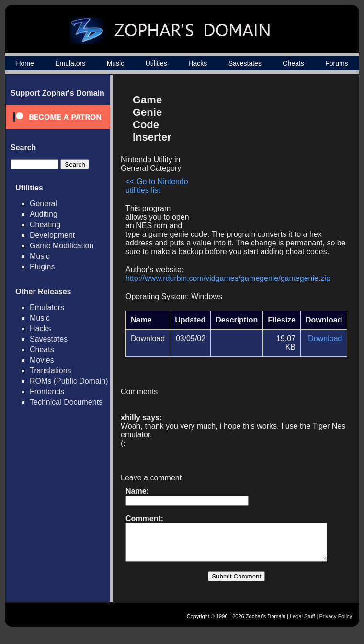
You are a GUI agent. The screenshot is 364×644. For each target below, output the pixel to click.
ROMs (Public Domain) (69, 381)
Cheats (293, 63)
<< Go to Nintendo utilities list (157, 173)
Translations (51, 371)
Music (116, 63)
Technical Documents (66, 402)
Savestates (245, 63)
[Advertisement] (270, 156)
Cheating (45, 225)
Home (25, 63)
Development (52, 235)
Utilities (156, 63)
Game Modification (62, 246)
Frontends (47, 392)
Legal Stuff (302, 628)
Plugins (42, 267)
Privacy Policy (336, 628)
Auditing (44, 214)
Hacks (198, 63)
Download (329, 343)
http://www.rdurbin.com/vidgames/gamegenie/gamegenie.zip (228, 283)
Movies (42, 360)
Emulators (70, 63)
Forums (336, 63)
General (43, 204)
